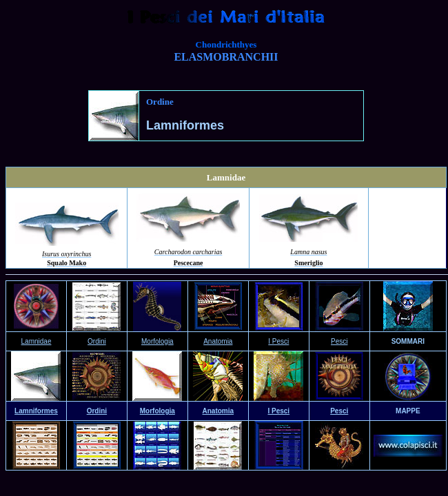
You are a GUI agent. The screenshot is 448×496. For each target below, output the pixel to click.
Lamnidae (37, 341)
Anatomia (218, 341)
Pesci (339, 341)
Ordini (97, 411)
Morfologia (157, 411)
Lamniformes (36, 411)
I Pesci (278, 341)
